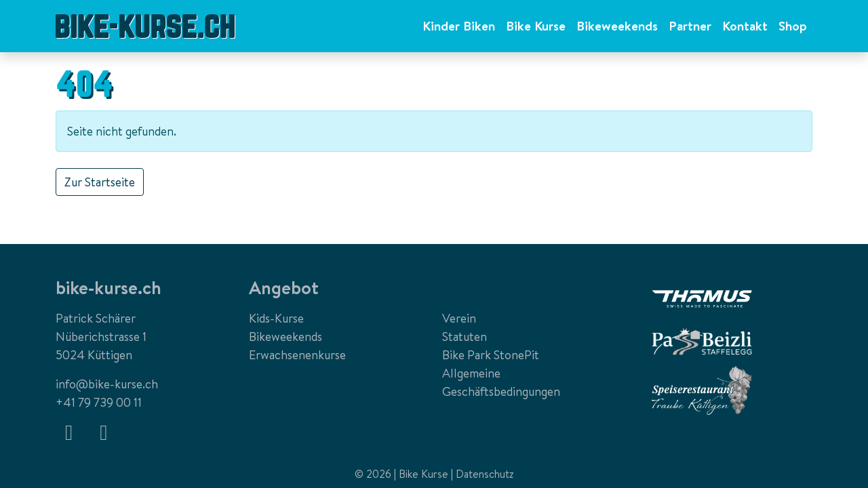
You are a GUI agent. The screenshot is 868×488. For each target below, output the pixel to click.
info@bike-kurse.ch (107, 384)
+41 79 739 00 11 (99, 402)
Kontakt (745, 26)
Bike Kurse (536, 26)
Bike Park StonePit (491, 355)
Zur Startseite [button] (100, 182)
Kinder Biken (459, 26)
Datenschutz (485, 474)
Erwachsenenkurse (297, 355)
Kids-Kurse (276, 318)
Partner (690, 26)
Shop (793, 26)
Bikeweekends (617, 26)
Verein (459, 318)
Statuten (465, 337)
